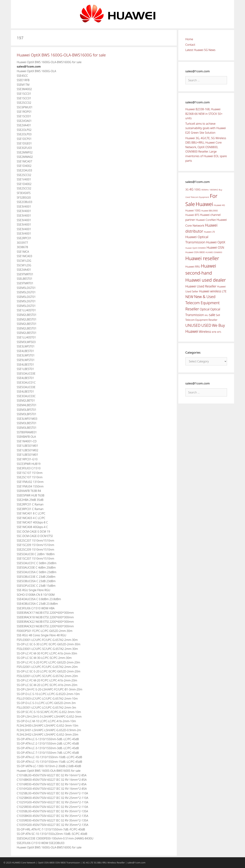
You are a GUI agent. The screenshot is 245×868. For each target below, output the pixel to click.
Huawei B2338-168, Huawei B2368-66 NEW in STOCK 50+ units (204, 114)
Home (189, 39)
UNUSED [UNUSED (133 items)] (193, 325)
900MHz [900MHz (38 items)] (205, 190)
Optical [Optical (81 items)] (205, 309)
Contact (190, 45)
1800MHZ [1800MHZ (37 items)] (214, 190)
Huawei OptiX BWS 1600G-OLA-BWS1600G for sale (61, 55)
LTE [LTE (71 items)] (224, 291)
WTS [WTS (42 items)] (219, 332)
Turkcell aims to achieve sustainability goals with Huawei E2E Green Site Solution (206, 128)
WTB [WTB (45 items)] (214, 332)
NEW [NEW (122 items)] (189, 297)
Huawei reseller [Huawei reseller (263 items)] (202, 258)
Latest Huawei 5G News (200, 50)
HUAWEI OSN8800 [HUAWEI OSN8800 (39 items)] (214, 252)
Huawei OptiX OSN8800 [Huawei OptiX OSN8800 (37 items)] (196, 248)
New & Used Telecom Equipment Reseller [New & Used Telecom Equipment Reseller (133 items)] (202, 303)
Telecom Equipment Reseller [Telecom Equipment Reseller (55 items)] (201, 320)
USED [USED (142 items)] (206, 325)
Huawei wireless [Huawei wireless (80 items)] (210, 291)
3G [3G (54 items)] (187, 189)
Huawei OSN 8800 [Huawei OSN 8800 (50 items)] (195, 252)
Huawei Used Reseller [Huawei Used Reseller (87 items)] (201, 286)
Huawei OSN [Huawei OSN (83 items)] (215, 247)
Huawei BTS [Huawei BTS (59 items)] (192, 215)
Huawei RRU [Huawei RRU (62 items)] (193, 266)
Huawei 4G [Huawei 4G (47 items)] (219, 205)
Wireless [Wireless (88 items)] (205, 332)
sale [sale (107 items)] (212, 315)
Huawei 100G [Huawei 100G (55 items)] (193, 210)
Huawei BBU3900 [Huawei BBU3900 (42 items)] (209, 211)
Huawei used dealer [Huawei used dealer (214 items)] (206, 280)
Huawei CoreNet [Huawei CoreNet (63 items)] (206, 220)
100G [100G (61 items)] (197, 189)
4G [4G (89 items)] (191, 189)
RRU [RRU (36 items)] (206, 315)
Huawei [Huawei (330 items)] (204, 204)
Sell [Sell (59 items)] (218, 315)
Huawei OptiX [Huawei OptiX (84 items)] (216, 242)
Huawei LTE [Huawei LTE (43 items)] (209, 232)
